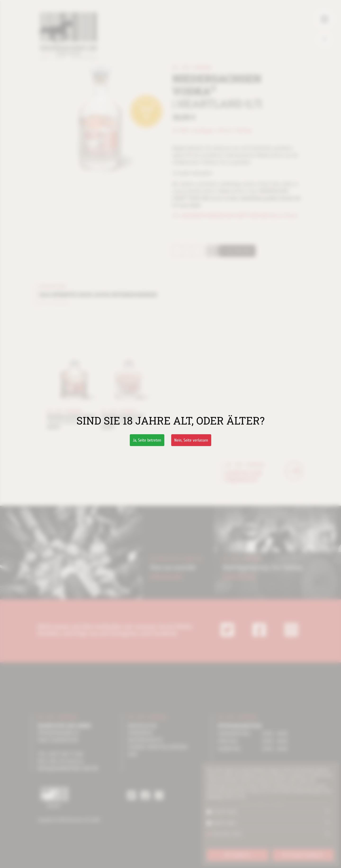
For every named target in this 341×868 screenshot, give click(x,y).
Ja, (147, 440)
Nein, (191, 440)
